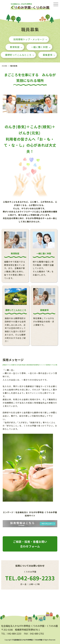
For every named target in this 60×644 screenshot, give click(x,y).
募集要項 (48, 55)
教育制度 (15, 47)
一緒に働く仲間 (39, 47)
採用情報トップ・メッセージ (29, 39)
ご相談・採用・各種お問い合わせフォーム (30, 544)
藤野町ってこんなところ (18, 55)
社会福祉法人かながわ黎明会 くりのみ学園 (28, 640)
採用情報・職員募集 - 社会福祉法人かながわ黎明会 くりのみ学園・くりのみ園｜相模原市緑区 (30, 9)
